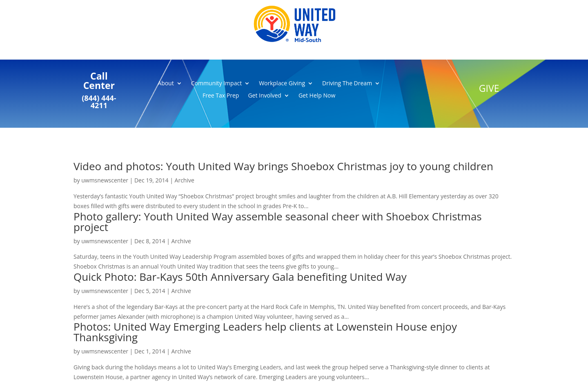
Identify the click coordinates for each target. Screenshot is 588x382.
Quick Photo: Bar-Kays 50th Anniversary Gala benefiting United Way (240, 277)
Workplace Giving (282, 84)
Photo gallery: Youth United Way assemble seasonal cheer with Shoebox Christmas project (278, 222)
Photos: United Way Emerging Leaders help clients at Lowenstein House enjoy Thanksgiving (265, 332)
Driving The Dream (347, 84)
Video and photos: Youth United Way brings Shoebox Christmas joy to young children (283, 166)
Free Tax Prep (221, 96)
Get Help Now (317, 96)
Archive (185, 180)
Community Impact (216, 84)
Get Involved (265, 96)
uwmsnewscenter (105, 180)
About (166, 84)
